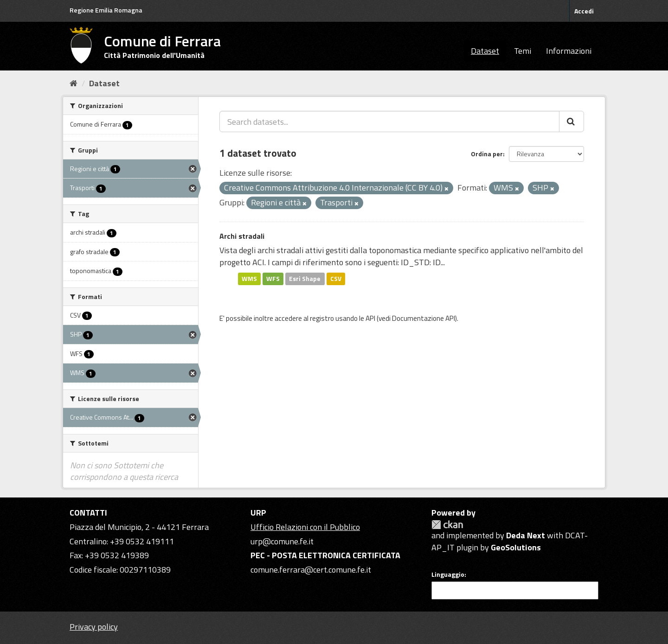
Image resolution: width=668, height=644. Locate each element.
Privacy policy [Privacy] (94, 627)
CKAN (447, 525)
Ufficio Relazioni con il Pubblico (305, 527)
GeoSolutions (516, 547)
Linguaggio (448, 574)
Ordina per (487, 154)
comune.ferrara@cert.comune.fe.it (311, 570)
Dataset (485, 51)
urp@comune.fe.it (282, 541)
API (370, 318)
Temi (523, 51)
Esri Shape (305, 279)
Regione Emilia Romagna (106, 10)
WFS (273, 279)
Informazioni (569, 51)
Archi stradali (242, 236)
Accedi (584, 11)
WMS (249, 279)
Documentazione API (424, 318)
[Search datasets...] (389, 121)
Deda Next (526, 535)
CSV (336, 279)
